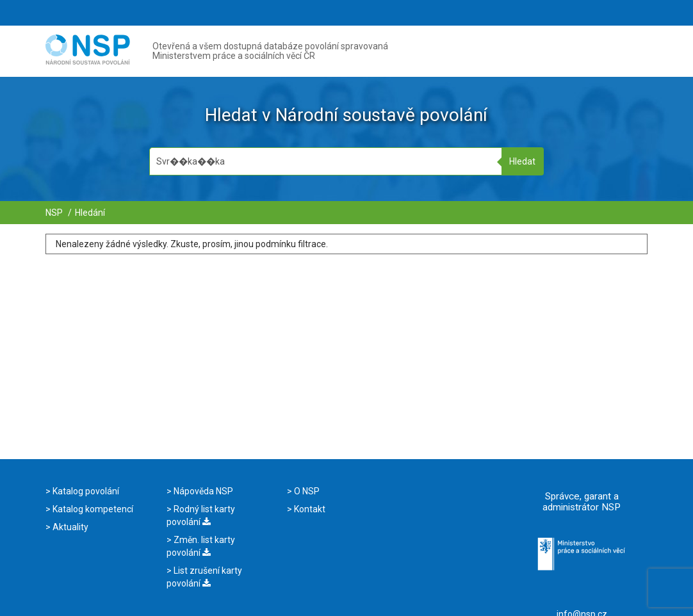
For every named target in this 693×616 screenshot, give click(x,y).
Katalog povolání (85, 491)
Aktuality (69, 527)
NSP (54, 213)
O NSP (306, 491)
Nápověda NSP (202, 491)
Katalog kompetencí (92, 509)
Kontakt (309, 509)
